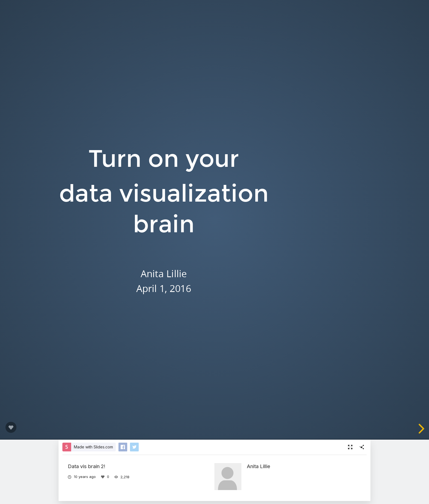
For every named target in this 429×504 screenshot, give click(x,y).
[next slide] (421, 429)
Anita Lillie (259, 466)
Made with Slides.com (93, 447)
